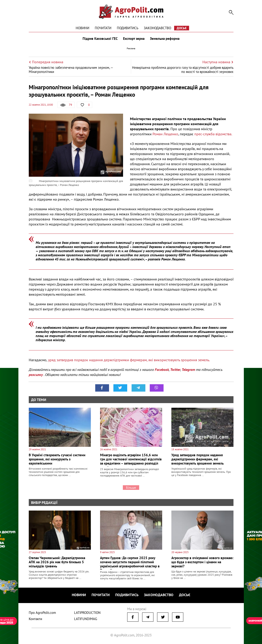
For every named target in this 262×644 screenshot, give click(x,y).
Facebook (162, 370)
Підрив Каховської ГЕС (100, 39)
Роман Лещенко (165, 134)
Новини (82, 28)
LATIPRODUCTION (87, 613)
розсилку (36, 375)
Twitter (175, 370)
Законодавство (157, 28)
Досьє (182, 28)
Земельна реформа (165, 39)
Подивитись (128, 28)
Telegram (188, 370)
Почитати (103, 28)
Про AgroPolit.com (42, 613)
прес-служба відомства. (213, 134)
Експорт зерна (134, 39)
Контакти (35, 619)
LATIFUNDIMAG (86, 619)
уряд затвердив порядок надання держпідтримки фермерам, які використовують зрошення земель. (129, 360)
